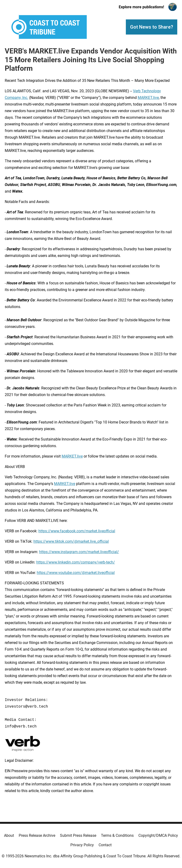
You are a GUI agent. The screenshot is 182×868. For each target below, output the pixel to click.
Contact (105, 845)
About (9, 835)
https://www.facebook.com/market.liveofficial (77, 531)
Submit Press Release (78, 835)
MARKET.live (148, 98)
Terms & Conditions (117, 835)
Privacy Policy (82, 845)
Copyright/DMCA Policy (158, 835)
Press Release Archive (37, 835)
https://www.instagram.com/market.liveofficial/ (79, 552)
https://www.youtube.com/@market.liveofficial (76, 573)
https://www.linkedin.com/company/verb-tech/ (76, 562)
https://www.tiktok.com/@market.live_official (71, 541)
